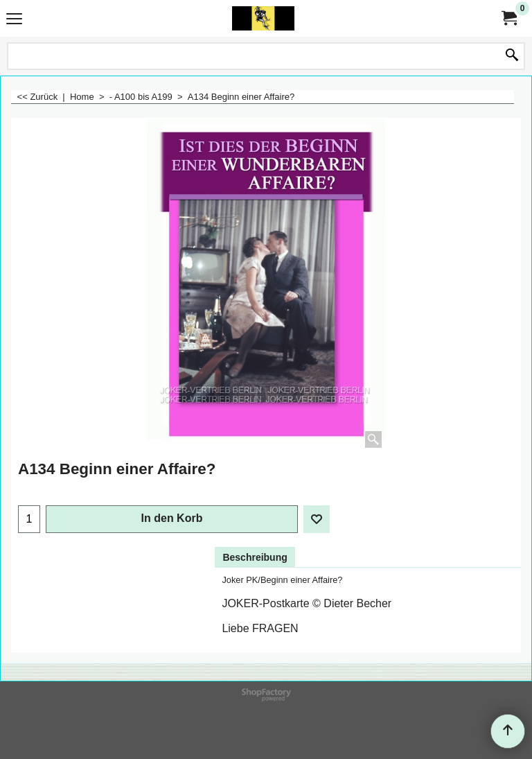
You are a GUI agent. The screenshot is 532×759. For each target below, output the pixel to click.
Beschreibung (255, 557)
